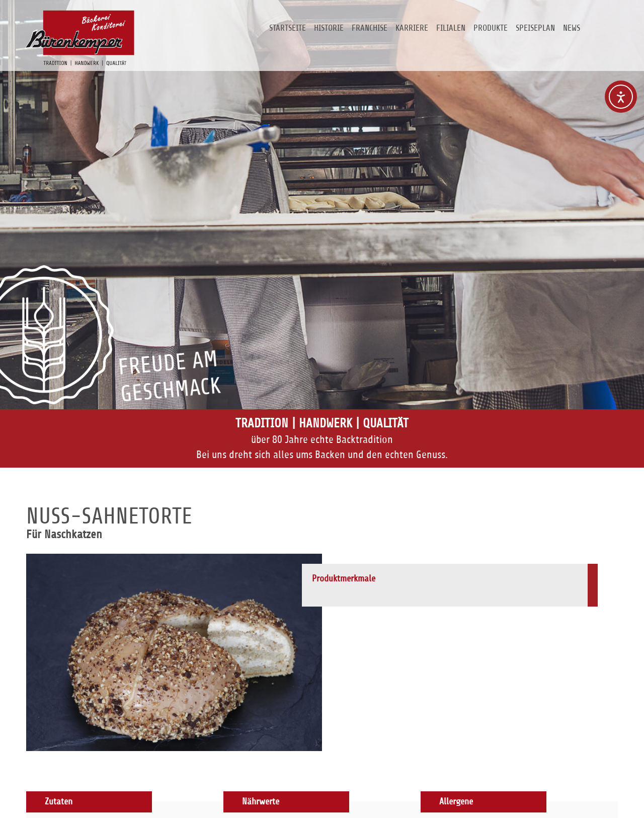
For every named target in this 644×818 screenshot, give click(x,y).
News (572, 28)
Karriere (412, 28)
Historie (329, 28)
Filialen (451, 28)
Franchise (370, 28)
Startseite (288, 28)
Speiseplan (535, 28)
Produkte (491, 28)
